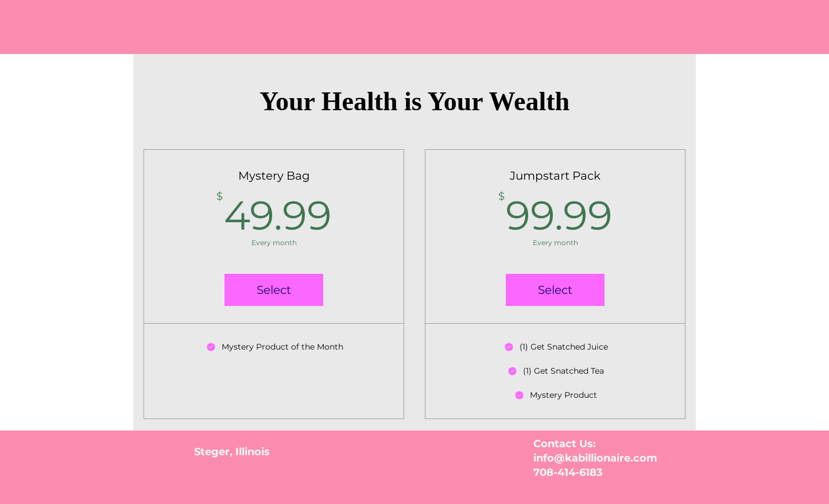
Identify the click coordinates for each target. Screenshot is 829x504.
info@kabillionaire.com (595, 458)
